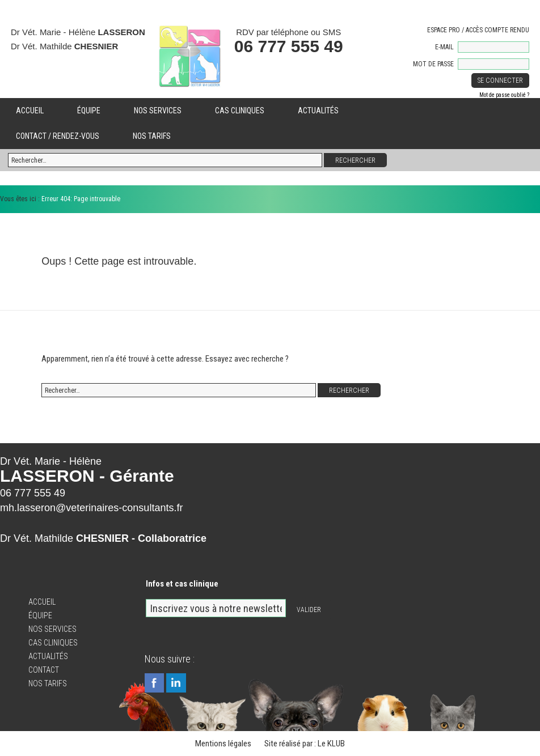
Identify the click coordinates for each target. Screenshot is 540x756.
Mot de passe (433, 64)
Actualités (318, 111)
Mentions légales (223, 744)
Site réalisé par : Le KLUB (305, 744)
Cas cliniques (240, 111)
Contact (44, 670)
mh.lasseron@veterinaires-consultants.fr (91, 508)
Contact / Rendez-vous (58, 136)
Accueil (30, 111)
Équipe (89, 111)
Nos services (158, 111)
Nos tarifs (152, 136)
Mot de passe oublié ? (504, 95)
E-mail (444, 47)
